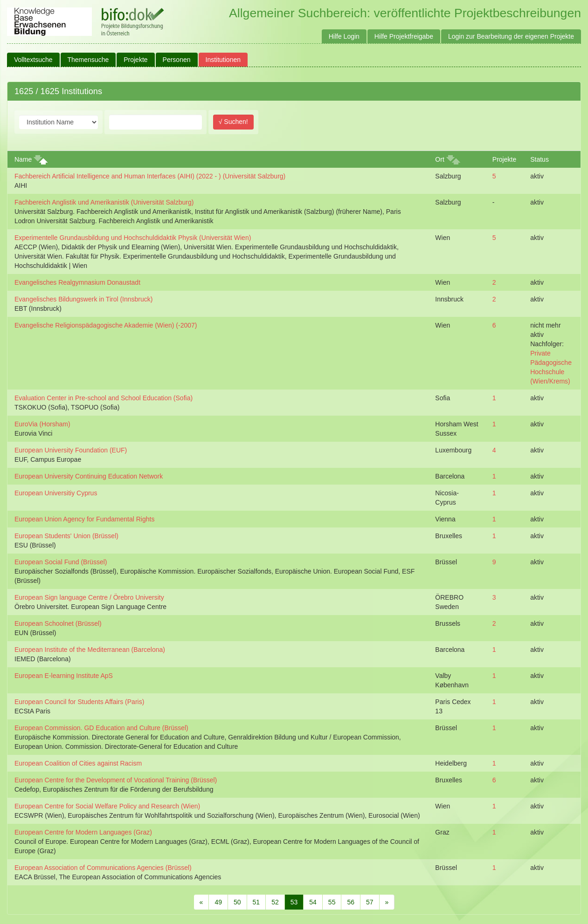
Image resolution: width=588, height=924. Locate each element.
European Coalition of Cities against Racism (78, 763)
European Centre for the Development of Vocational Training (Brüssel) (116, 780)
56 (351, 902)
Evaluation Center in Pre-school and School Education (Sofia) (104, 398)
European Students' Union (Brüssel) (66, 536)
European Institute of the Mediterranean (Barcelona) (90, 650)
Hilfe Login (344, 36)
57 (370, 902)
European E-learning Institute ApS (64, 676)
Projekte (135, 60)
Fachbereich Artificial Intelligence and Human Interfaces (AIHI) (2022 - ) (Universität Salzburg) (150, 176)
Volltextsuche (33, 60)
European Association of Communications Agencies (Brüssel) (103, 868)
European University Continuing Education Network (89, 476)
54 (313, 902)
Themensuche (88, 60)
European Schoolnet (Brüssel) (58, 623)
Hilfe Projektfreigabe (404, 36)
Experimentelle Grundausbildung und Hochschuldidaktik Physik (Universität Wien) (133, 238)
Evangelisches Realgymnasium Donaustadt (77, 282)
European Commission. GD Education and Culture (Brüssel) (101, 728)
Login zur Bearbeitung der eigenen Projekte (511, 36)
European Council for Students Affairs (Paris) (79, 702)
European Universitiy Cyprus (56, 493)
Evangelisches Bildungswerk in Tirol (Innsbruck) (83, 299)
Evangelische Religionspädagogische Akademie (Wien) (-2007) (106, 325)
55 (332, 902)
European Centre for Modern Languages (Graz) (83, 832)
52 (275, 902)
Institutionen (223, 60)
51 (256, 902)
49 (218, 902)
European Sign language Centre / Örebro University (89, 597)
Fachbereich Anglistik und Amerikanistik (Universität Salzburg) (104, 202)
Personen (177, 60)
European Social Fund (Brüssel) (61, 562)
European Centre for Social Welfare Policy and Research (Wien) (107, 806)
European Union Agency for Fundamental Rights (84, 519)
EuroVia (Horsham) (42, 424)
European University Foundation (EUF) (71, 450)
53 (294, 902)
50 (237, 902)
